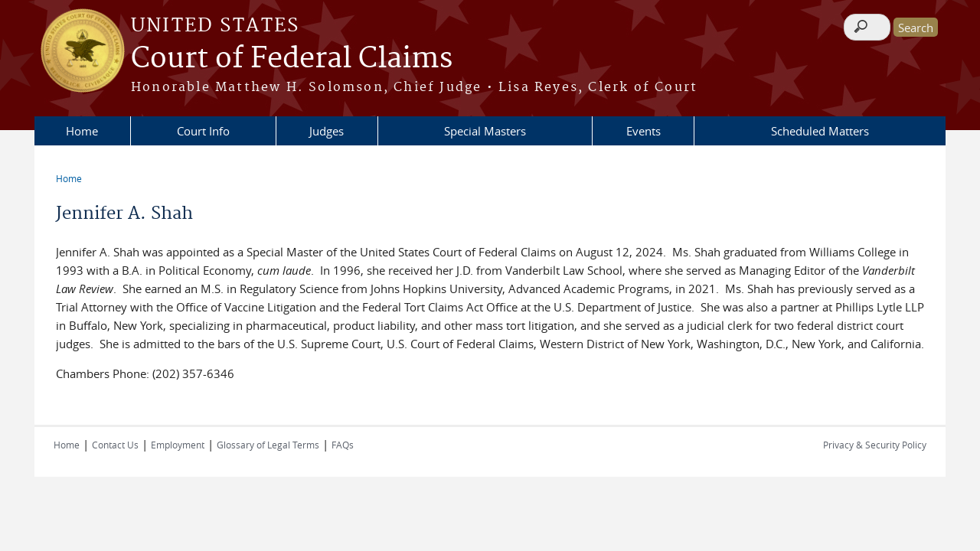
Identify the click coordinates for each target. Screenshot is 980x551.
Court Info (203, 131)
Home (82, 131)
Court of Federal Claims (292, 59)
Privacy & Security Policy (875, 445)
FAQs (343, 445)
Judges (327, 131)
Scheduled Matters (820, 131)
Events (644, 131)
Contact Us (115, 445)
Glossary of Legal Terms (268, 445)
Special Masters (485, 131)
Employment (178, 445)
